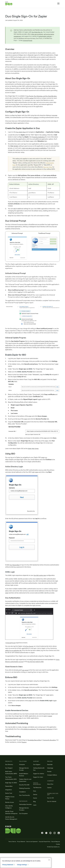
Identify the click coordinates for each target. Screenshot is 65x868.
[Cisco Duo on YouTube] (50, 848)
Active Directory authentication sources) (18, 666)
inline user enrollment (43, 34)
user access (26, 674)
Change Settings (22, 865)
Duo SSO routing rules (41, 580)
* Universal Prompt (11, 647)
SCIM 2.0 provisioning (31, 733)
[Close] (49, 860)
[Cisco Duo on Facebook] (42, 848)
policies (36, 98)
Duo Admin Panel (22, 134)
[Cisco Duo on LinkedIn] (59, 848)
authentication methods (21, 38)
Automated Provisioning (48, 733)
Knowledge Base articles (35, 744)
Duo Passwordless (15, 569)
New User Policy (48, 171)
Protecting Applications (39, 141)
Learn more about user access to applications (36, 152)
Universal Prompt (45, 41)
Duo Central (30, 651)
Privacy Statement (8, 865)
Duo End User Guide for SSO (43, 666)
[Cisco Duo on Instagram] (55, 848)
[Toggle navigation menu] (58, 4)
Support (35, 746)
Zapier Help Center (34, 453)
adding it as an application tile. (15, 655)
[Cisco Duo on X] (46, 848)
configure (36, 118)
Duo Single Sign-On (38, 32)
